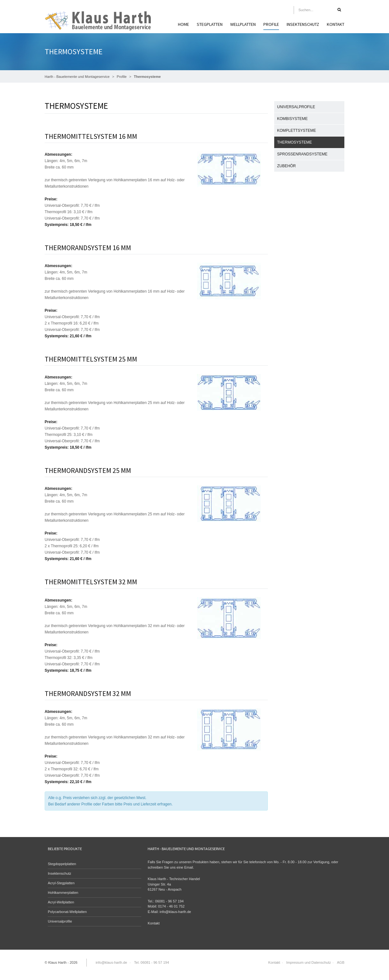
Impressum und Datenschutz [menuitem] (309, 962)
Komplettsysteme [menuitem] (297, 131)
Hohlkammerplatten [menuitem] (63, 893)
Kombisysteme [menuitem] (292, 119)
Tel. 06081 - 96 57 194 (152, 962)
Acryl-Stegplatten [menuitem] (61, 883)
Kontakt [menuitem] (336, 24)
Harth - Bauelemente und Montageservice (77, 77)
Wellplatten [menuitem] (243, 24)
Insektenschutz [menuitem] (303, 24)
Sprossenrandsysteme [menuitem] (302, 154)
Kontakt (154, 923)
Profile (122, 77)
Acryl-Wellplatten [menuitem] (61, 902)
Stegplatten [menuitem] (210, 24)
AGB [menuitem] (341, 962)
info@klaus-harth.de (176, 912)
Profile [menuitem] (271, 24)
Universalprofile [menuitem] (296, 107)
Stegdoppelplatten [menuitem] (62, 864)
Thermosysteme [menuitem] (294, 142)
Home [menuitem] (183, 24)
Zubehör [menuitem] (286, 166)
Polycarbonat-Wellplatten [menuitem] (67, 912)
